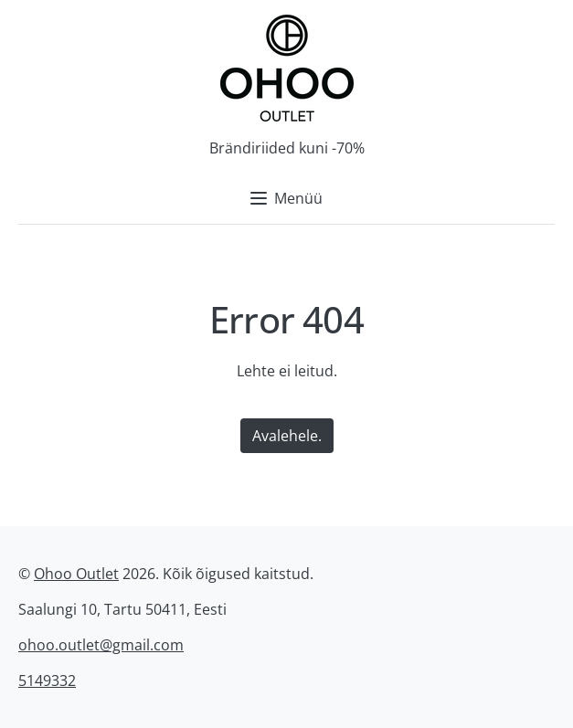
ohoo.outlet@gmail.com (101, 645)
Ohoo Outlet (76, 574)
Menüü (286, 198)
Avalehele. (287, 436)
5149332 (47, 681)
